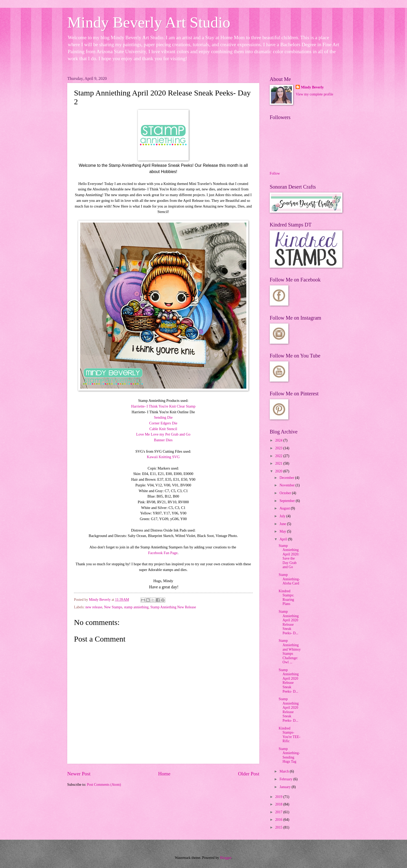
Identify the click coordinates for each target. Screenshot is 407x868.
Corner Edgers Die (163, 423)
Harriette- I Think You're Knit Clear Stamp (163, 406)
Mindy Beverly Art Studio (149, 22)
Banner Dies (163, 440)
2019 (279, 797)
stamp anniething (136, 607)
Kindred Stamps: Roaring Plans (286, 598)
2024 (279, 440)
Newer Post (79, 774)
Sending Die (163, 417)
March (285, 771)
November (288, 485)
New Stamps (113, 607)
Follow (275, 173)
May (283, 531)
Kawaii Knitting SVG (163, 457)
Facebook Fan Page (163, 553)
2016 (279, 820)
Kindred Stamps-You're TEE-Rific (289, 735)
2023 (279, 448)
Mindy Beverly (312, 87)
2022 (279, 456)
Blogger (226, 858)
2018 (279, 804)
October (286, 493)
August (285, 508)
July (283, 516)
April (284, 539)
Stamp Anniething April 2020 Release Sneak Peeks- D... (289, 622)
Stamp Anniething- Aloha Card (289, 579)
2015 (279, 827)
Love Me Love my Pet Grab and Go (163, 434)
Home (164, 774)
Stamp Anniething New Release (173, 607)
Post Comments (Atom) (104, 785)
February (286, 779)
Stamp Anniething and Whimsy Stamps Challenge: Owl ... (290, 651)
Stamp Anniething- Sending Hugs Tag (289, 755)
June (283, 524)
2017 (279, 812)
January (286, 787)
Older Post (249, 774)
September (288, 501)
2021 (279, 463)
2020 (279, 471)
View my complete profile (314, 94)
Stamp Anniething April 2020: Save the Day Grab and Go (289, 556)
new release (94, 607)
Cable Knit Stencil (163, 429)
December (287, 478)
